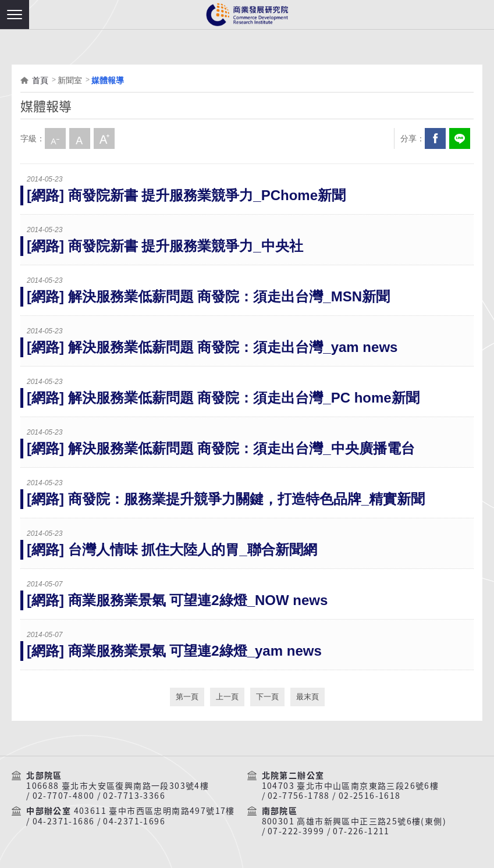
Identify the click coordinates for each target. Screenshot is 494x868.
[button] (15, 15)
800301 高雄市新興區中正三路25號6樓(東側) (354, 821)
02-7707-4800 (64, 796)
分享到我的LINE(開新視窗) (460, 138)
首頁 (40, 80)
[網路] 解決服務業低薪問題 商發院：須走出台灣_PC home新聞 (223, 398)
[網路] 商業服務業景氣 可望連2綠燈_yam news (174, 651)
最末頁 (308, 697)
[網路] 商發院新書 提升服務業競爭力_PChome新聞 (186, 195)
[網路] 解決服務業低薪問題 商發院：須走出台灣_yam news (212, 347)
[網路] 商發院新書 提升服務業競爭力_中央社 (165, 246)
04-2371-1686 (64, 821)
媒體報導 (108, 80)
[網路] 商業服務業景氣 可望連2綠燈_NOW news (177, 600)
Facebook (435, 138)
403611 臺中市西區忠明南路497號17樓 (154, 811)
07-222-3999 (296, 831)
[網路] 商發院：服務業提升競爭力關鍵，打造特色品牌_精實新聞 (226, 499)
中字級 (80, 138)
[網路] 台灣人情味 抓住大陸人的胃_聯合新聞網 (172, 549)
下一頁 (267, 697)
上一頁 (227, 697)
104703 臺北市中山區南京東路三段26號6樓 (351, 786)
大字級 (104, 138)
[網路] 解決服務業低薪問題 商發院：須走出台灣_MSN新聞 (208, 296)
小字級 (55, 138)
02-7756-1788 (299, 796)
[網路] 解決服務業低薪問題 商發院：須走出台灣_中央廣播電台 (221, 448)
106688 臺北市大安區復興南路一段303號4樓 (118, 786)
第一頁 (187, 697)
